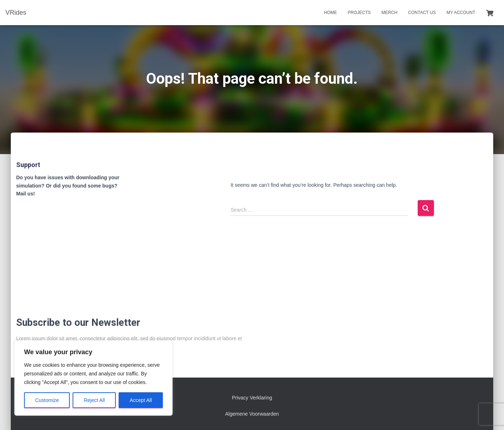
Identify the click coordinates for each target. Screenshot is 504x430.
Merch (389, 13)
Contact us (422, 13)
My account (461, 13)
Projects (359, 13)
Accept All (141, 400)
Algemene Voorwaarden (252, 414)
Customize (47, 400)
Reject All (94, 400)
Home (330, 13)
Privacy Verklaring (252, 398)
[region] (93, 378)
